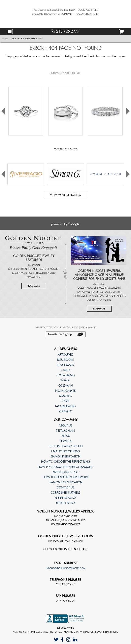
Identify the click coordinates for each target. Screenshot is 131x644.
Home (6, 39)
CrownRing (65, 375)
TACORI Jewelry (65, 406)
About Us (65, 425)
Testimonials (65, 431)
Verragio (66, 411)
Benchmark (65, 365)
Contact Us (65, 487)
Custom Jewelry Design (66, 446)
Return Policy (65, 503)
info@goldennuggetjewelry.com (66, 568)
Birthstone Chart (65, 472)
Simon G (65, 396)
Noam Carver (65, 391)
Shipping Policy (66, 498)
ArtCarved (66, 355)
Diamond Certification (66, 482)
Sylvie (65, 401)
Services (66, 441)
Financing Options (65, 451)
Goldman (66, 386)
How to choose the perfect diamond (66, 467)
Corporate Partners (66, 493)
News (66, 436)
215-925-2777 (65, 31)
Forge (65, 380)
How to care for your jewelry (66, 477)
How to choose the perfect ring (66, 462)
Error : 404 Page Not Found (27, 39)
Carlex (66, 370)
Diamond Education (65, 456)
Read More (34, 286)
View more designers (65, 195)
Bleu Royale (65, 360)
